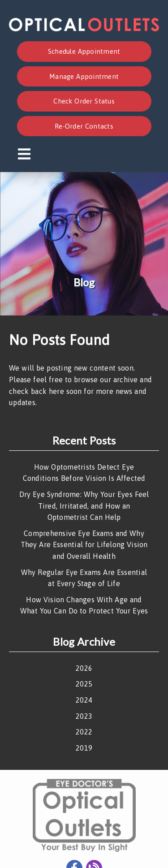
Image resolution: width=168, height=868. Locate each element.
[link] (84, 29)
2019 (84, 748)
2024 (84, 700)
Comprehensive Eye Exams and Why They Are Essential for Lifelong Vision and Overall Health (84, 545)
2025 (84, 684)
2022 (84, 732)
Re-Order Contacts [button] (84, 126)
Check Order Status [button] (84, 101)
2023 (84, 716)
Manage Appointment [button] (84, 76)
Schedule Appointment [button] (84, 51)
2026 (84, 668)
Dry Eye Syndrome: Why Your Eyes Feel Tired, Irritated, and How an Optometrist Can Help (84, 506)
